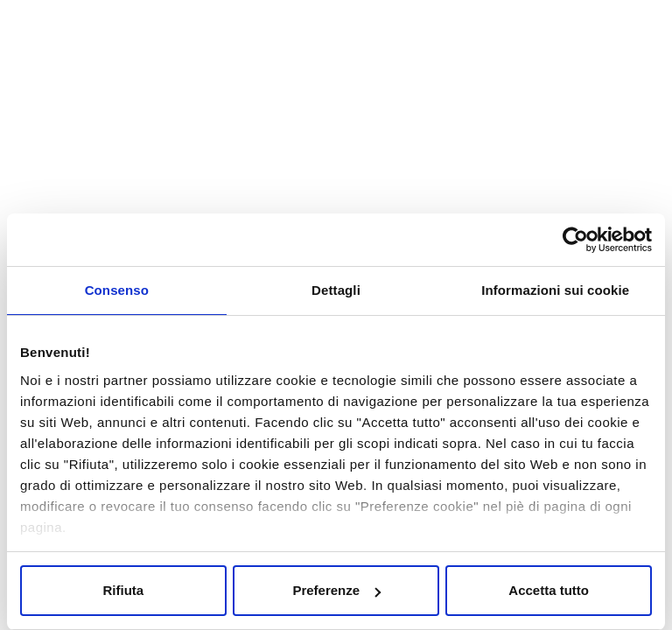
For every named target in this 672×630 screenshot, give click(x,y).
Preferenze (336, 590)
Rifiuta (123, 590)
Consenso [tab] (117, 290)
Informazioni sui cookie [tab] (555, 290)
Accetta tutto (549, 590)
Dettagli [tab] (336, 290)
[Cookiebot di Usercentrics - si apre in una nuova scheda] (575, 240)
